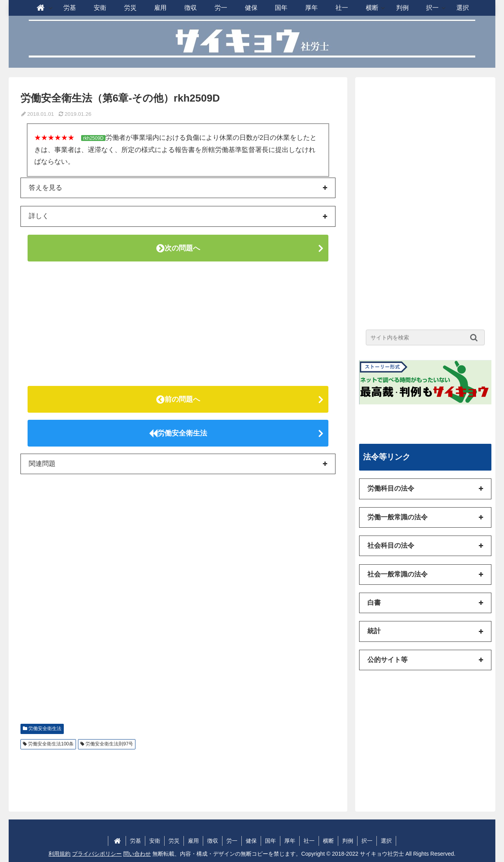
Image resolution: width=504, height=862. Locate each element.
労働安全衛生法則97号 (109, 744)
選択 (386, 841)
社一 (309, 841)
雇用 (193, 841)
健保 (251, 841)
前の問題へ (178, 399)
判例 (348, 841)
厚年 (290, 841)
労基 (135, 841)
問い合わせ (137, 854)
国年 (271, 841)
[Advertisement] (178, 324)
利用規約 (59, 854)
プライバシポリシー (97, 854)
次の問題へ (178, 248)
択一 (367, 841)
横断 (328, 841)
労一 (232, 841)
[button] (476, 337)
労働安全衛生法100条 (51, 744)
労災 (174, 841)
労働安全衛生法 (178, 433)
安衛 (155, 841)
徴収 (213, 841)
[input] (425, 337)
